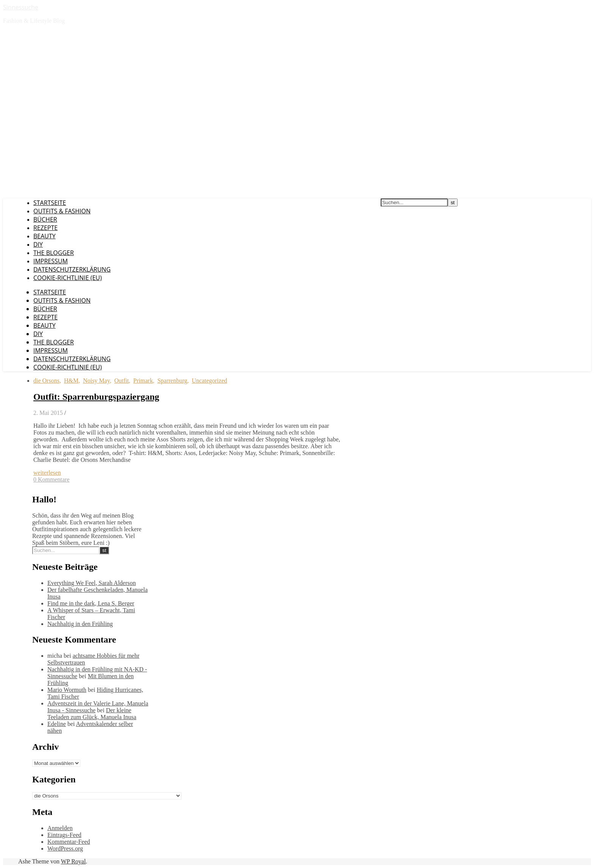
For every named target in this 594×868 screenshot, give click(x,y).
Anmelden (60, 828)
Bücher (45, 219)
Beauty (45, 236)
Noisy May (96, 381)
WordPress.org (65, 848)
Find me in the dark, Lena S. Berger (91, 603)
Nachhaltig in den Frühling (80, 624)
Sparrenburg (172, 381)
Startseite (50, 203)
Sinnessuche (21, 7)
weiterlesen (47, 473)
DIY (38, 244)
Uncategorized (209, 381)
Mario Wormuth (67, 690)
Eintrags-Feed (64, 835)
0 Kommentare (52, 479)
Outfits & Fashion (62, 211)
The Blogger (54, 253)
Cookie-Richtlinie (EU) (68, 278)
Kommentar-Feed (69, 842)
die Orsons (46, 381)
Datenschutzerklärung (72, 269)
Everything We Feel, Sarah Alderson (91, 583)
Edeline (57, 724)
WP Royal (73, 861)
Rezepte (45, 228)
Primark (143, 381)
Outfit (122, 381)
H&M (71, 381)
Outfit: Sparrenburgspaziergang (96, 397)
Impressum (51, 261)
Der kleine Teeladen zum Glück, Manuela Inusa (92, 714)
